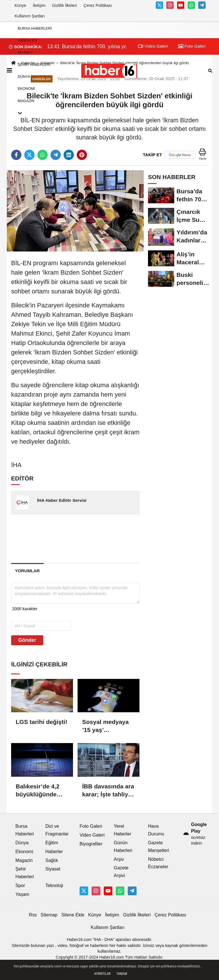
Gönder (27, 640)
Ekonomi (26, 89)
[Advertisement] (102, 538)
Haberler (28, 40)
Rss (33, 915)
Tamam (122, 974)
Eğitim (52, 843)
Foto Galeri (91, 826)
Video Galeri (92, 835)
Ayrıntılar (102, 974)
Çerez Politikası (98, 5)
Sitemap (49, 915)
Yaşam (22, 894)
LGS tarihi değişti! (41, 722)
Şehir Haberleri (34, 65)
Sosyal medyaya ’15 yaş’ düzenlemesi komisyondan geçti (105, 726)
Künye (20, 5)
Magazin (26, 101)
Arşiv (119, 859)
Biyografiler (91, 844)
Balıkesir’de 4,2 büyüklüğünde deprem (38, 791)
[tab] (27, 571)
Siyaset (25, 53)
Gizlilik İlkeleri (65, 5)
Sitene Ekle (73, 915)
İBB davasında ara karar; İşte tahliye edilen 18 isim (108, 791)
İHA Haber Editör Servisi (62, 500)
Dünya (24, 77)
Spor (20, 885)
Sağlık (52, 860)
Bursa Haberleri (35, 28)
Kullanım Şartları (30, 16)
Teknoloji (54, 885)
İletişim (39, 5)
